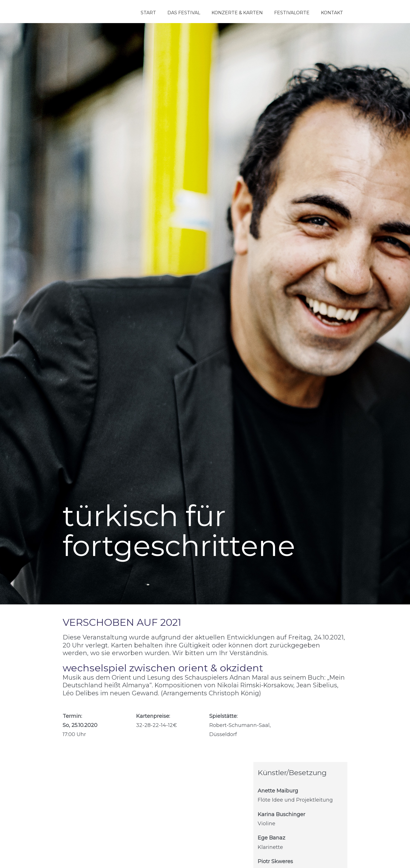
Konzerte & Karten (237, 13)
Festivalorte (292, 13)
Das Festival (184, 13)
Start (148, 13)
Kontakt (332, 13)
